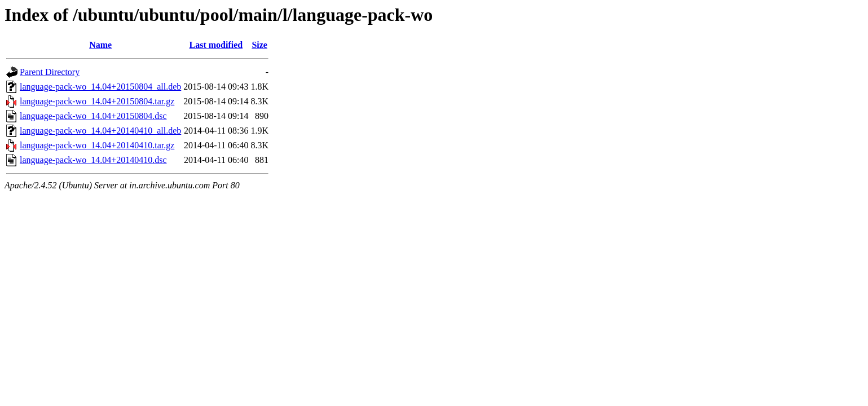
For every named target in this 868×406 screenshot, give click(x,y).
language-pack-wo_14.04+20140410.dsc (93, 160)
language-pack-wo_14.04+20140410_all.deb (100, 131)
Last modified (216, 45)
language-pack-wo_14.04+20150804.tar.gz (97, 101)
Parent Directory (50, 72)
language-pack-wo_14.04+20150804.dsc (93, 116)
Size (259, 45)
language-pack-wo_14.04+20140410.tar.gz (97, 145)
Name (100, 45)
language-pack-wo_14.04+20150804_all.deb (100, 87)
